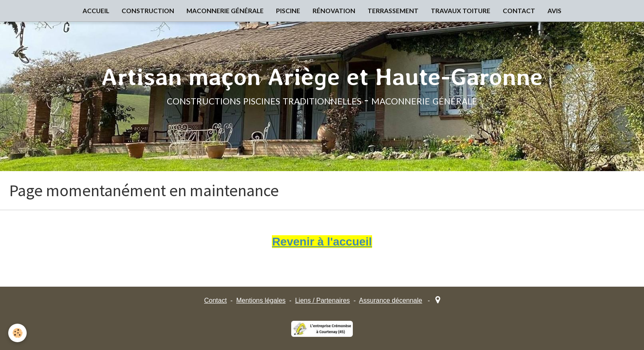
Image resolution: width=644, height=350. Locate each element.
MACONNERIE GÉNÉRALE (225, 11)
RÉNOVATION (334, 11)
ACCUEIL (96, 11)
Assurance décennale (391, 300)
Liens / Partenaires (322, 300)
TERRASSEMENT (393, 11)
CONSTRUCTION (148, 11)
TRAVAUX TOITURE (461, 11)
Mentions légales (261, 300)
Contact (215, 300)
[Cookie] (17, 333)
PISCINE (288, 11)
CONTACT (519, 11)
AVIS (554, 11)
